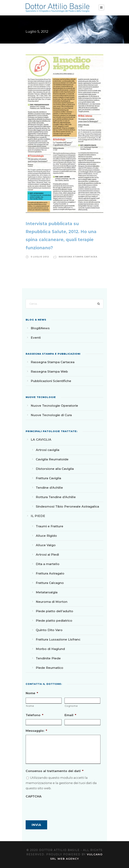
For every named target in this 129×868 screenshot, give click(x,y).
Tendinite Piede (48, 658)
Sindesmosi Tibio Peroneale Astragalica (67, 506)
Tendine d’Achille (49, 488)
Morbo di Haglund (50, 649)
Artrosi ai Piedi (47, 555)
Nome (32, 693)
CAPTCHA (34, 796)
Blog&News (40, 328)
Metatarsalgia (47, 592)
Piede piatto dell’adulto (54, 611)
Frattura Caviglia (48, 478)
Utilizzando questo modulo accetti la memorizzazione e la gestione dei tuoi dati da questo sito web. (61, 783)
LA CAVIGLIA (41, 440)
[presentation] (53, 807)
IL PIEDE (38, 516)
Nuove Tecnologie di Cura (51, 415)
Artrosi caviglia (48, 450)
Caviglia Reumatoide (52, 459)
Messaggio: (36, 731)
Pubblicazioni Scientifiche (51, 381)
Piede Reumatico (50, 668)
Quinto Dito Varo (49, 630)
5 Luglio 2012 (40, 257)
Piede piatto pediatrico (54, 621)
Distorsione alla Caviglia (55, 469)
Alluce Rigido (46, 536)
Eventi (36, 338)
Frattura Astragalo (50, 573)
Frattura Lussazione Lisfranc (58, 639)
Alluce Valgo (46, 545)
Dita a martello (48, 564)
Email (70, 715)
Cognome (71, 706)
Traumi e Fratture (50, 526)
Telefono (35, 715)
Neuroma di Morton (52, 602)
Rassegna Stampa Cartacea (78, 257)
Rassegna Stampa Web (49, 372)
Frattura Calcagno (50, 583)
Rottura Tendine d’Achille (56, 497)
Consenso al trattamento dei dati (55, 771)
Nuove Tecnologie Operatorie (54, 406)
